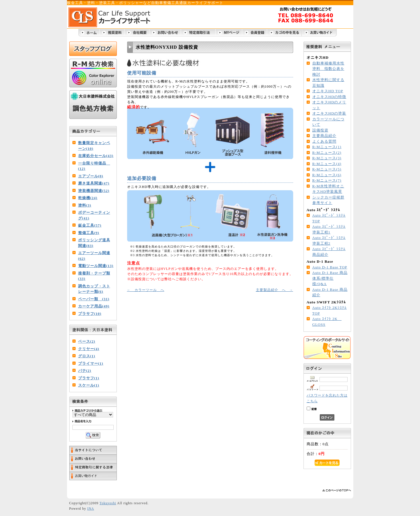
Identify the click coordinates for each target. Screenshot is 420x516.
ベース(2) (87, 341)
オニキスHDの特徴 (329, 97)
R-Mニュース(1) (327, 147)
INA (91, 509)
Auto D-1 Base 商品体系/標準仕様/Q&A (330, 278)
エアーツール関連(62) (94, 256)
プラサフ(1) (89, 378)
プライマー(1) (91, 363)
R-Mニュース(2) (327, 153)
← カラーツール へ (146, 290)
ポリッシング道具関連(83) (94, 243)
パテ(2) (85, 371)
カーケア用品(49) (94, 306)
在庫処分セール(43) (96, 156)
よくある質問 (324, 141)
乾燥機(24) (88, 198)
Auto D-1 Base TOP (330, 267)
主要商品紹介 (324, 136)
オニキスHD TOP (328, 91)
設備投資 (320, 130)
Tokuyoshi (108, 503)
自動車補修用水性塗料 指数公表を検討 (328, 69)
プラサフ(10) (90, 314)
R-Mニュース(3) (327, 158)
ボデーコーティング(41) (94, 215)
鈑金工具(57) (90, 225)
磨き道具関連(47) (94, 183)
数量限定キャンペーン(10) (94, 146)
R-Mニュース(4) (327, 164)
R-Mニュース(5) (327, 169)
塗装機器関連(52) (94, 191)
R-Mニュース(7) (327, 180)
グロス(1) (87, 356)
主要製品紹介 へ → (275, 290)
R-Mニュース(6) (327, 175)
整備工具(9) (89, 233)
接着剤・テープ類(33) (94, 276)
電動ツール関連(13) (96, 266)
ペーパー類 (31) (94, 299)
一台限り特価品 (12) (94, 166)
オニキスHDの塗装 (329, 113)
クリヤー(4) (89, 349)
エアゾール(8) (91, 176)
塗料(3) (85, 205)
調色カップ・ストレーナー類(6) (94, 289)
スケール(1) (89, 385)
